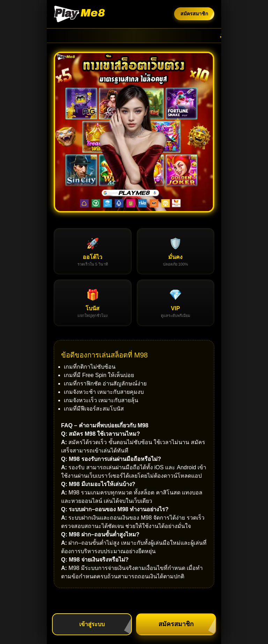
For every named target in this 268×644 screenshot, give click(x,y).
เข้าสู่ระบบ (92, 624)
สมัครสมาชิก (194, 14)
